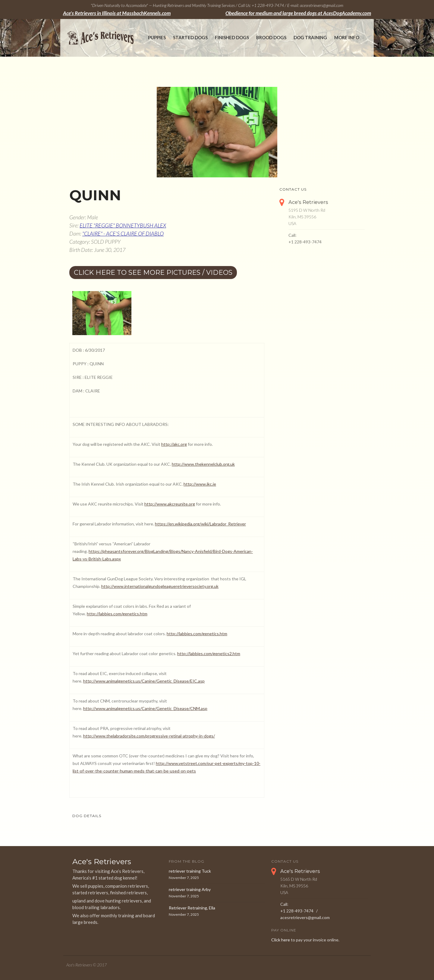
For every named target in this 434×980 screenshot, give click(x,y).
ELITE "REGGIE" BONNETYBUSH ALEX (123, 225)
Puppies (157, 37)
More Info (347, 37)
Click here (281, 940)
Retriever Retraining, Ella (192, 908)
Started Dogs (190, 37)
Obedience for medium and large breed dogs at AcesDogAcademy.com (298, 13)
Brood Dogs (271, 37)
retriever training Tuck (190, 871)
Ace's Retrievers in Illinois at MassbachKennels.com (117, 13)
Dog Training (310, 37)
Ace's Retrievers (308, 202)
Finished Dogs (232, 37)
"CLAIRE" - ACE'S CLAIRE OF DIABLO (123, 233)
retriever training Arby (190, 889)
